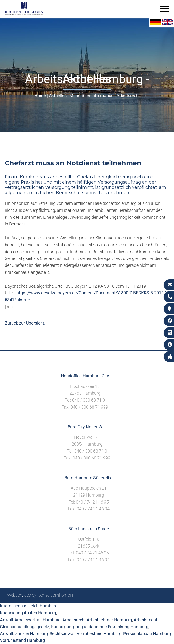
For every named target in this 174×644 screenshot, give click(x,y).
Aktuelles (58, 96)
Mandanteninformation (92, 96)
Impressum (111, 608)
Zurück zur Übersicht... (26, 323)
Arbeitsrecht (128, 96)
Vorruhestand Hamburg (22, 640)
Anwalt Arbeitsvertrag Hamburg (30, 620)
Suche (92, 608)
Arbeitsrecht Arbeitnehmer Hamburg (97, 620)
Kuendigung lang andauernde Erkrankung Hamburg (100, 627)
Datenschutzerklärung (146, 608)
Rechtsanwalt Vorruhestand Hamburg (86, 634)
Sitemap (75, 608)
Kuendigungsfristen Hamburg (28, 613)
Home (40, 96)
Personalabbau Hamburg (147, 634)
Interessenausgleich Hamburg (29, 606)
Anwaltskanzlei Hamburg (24, 634)
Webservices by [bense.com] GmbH (40, 595)
